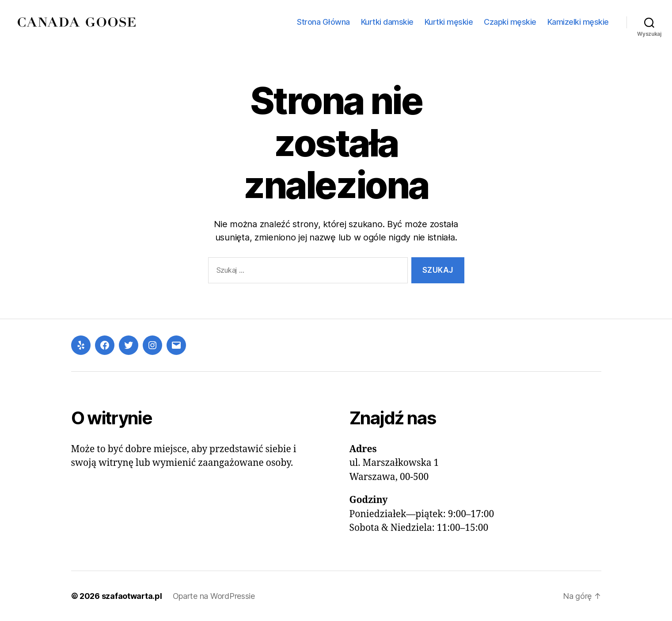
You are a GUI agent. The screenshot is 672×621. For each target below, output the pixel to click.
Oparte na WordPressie (214, 596)
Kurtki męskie (449, 22)
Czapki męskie (510, 22)
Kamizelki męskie (578, 22)
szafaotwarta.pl (132, 596)
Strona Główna (323, 22)
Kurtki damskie (387, 22)
